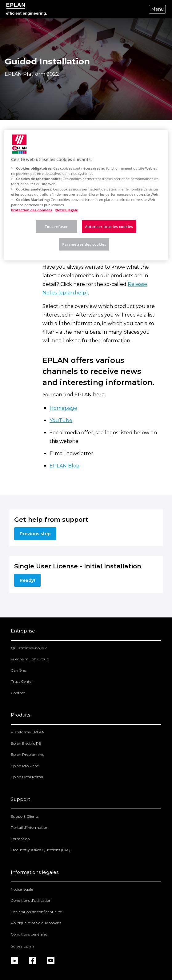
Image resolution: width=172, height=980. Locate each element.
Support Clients (25, 816)
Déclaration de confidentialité (36, 912)
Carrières (19, 670)
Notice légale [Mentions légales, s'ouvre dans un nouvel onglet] (67, 210)
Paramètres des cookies (84, 244)
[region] (86, 195)
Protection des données (32, 210)
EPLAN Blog (65, 466)
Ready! (27, 580)
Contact (18, 693)
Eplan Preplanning (28, 754)
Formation (20, 839)
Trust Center (22, 681)
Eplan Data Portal (27, 777)
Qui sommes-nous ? (29, 648)
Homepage (63, 408)
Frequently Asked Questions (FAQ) (41, 850)
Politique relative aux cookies (36, 923)
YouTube (61, 420)
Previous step (35, 534)
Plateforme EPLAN (28, 732)
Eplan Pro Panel (25, 766)
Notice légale (22, 889)
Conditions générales (29, 934)
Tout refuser (56, 227)
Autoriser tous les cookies (109, 227)
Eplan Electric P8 (26, 743)
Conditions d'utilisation (31, 900)
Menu (157, 9)
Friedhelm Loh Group (30, 659)
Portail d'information (30, 827)
